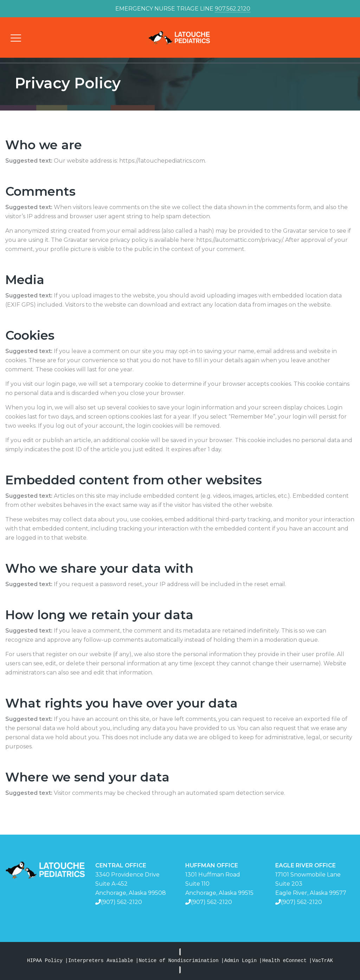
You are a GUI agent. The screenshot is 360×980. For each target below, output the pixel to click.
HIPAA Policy (45, 961)
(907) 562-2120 (121, 902)
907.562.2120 (233, 9)
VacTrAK (323, 961)
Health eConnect (284, 961)
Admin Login (240, 961)
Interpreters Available (101, 961)
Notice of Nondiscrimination (179, 961)
